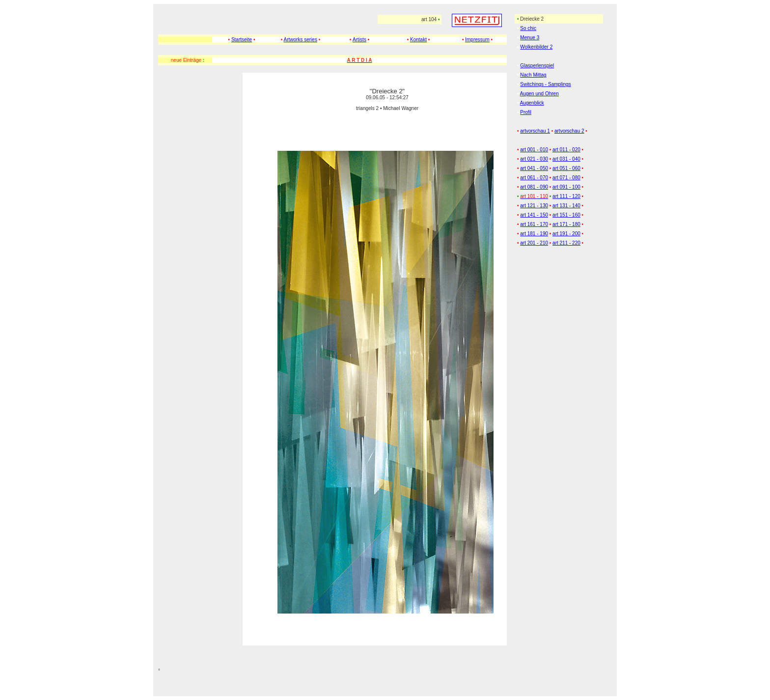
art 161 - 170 (534, 224)
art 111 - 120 (566, 196)
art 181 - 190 (534, 234)
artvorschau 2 (569, 131)
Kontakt (418, 40)
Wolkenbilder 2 (536, 47)
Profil (526, 112)
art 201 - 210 (534, 243)
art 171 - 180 (566, 224)
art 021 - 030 (534, 159)
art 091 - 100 (566, 187)
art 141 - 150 (534, 215)
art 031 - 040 (566, 159)
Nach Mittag (533, 75)
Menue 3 (530, 38)
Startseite (242, 40)
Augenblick (532, 103)
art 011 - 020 (566, 150)
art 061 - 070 (534, 178)
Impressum (477, 40)
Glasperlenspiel (537, 66)
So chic (528, 28)
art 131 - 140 (566, 206)
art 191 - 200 (566, 234)
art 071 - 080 (566, 178)
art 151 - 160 (566, 215)
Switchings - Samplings (545, 84)
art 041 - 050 (534, 168)
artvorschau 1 (535, 131)
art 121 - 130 (534, 206)
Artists (359, 40)
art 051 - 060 (566, 168)
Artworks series (301, 40)
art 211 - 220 (566, 243)
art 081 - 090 (534, 187)
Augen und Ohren (539, 94)
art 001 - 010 (534, 150)
